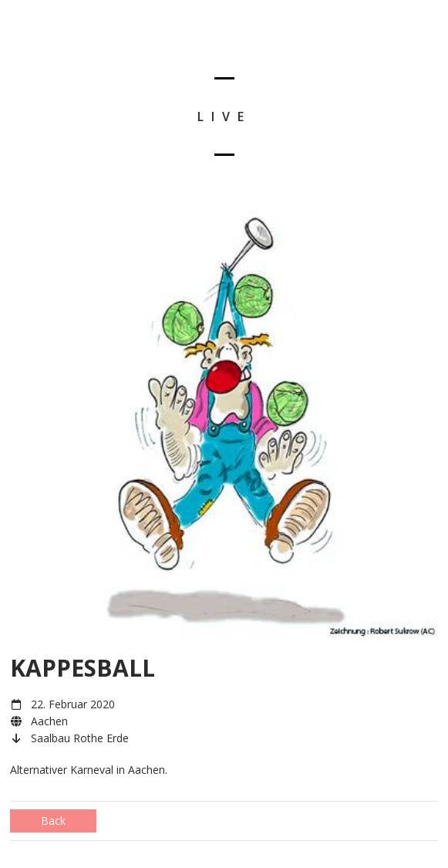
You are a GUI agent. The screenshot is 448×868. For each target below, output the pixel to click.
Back (53, 821)
